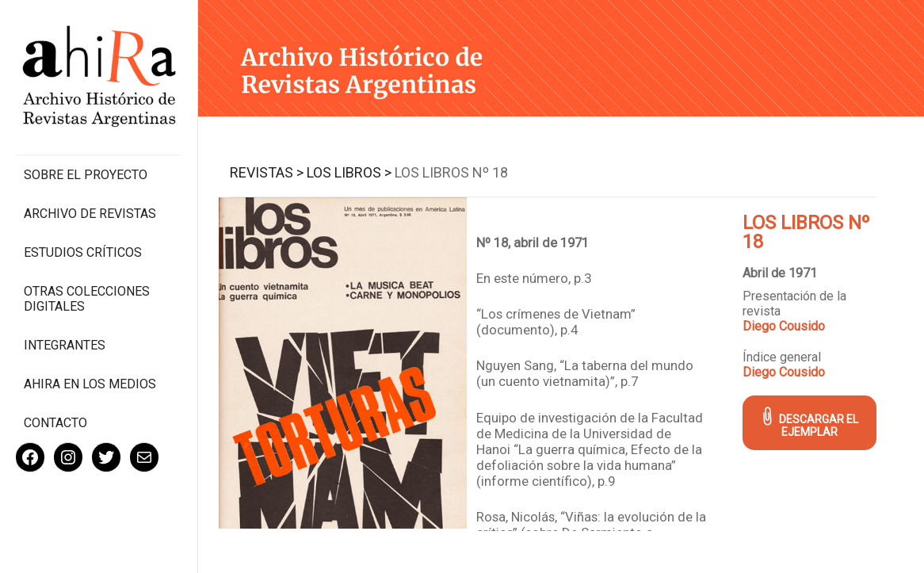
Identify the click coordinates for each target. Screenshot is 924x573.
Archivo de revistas (90, 214)
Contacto (55, 423)
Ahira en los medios (90, 384)
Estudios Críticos (83, 252)
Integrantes (65, 345)
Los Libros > (349, 172)
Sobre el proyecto (86, 175)
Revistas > (267, 172)
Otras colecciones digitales (87, 299)
